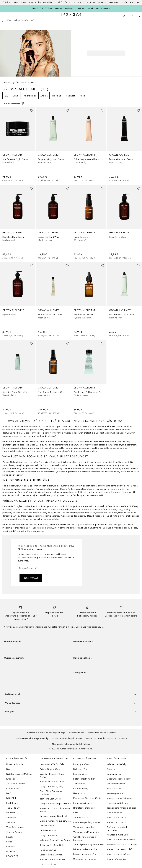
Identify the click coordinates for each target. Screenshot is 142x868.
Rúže (76, 813)
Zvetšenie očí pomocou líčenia (122, 844)
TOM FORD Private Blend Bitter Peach (55, 810)
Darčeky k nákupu (130, 3)
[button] (71, 694)
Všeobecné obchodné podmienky (31, 738)
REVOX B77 (12, 856)
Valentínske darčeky (117, 764)
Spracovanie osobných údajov (67, 738)
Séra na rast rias (81, 818)
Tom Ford (11, 822)
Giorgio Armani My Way (52, 786)
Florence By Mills (15, 764)
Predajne (114, 3)
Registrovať (31, 578)
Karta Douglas (98, 3)
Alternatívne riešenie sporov (101, 733)
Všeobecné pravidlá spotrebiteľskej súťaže (106, 738)
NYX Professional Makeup (19, 774)
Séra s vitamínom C (83, 803)
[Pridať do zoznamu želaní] (32, 110)
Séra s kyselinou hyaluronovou (89, 844)
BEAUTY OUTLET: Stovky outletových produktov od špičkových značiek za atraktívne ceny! (71, 8)
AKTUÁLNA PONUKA (79, 3)
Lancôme (11, 847)
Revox (9, 842)
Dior (8, 769)
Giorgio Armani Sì (49, 835)
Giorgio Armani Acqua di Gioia (55, 804)
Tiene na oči (79, 784)
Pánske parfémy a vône (85, 854)
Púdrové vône (80, 774)
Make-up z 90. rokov (117, 818)
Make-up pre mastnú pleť (119, 849)
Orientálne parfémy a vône (87, 822)
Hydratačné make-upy (84, 808)
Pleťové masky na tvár (84, 779)
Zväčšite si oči (114, 789)
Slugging (111, 769)
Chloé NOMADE (48, 831)
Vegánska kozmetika (84, 827)
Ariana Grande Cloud (51, 769)
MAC (9, 793)
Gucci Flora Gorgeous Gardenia (51, 793)
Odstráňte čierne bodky (119, 779)
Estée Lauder (13, 789)
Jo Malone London (16, 784)
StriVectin (11, 813)
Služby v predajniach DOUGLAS (117, 829)
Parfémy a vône (81, 764)
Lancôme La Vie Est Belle (52, 764)
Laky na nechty (81, 789)
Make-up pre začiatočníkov (120, 798)
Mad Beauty (12, 803)
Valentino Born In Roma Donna (55, 840)
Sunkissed (11, 818)
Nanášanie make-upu (117, 835)
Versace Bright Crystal (51, 855)
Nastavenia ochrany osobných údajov (71, 744)
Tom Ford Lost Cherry (51, 799)
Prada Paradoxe (48, 864)
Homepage (10, 82)
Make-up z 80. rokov (117, 822)
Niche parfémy (81, 769)
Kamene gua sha (115, 793)
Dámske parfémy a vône (85, 849)
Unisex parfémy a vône (85, 859)
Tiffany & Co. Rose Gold (52, 845)
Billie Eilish (11, 798)
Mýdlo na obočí (115, 813)
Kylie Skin (11, 779)
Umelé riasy (79, 793)
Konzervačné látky (116, 784)
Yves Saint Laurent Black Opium (52, 776)
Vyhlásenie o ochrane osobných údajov (46, 733)
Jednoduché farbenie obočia (121, 808)
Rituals (10, 837)
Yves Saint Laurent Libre (52, 782)
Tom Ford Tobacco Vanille (53, 860)
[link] (18, 144)
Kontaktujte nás (77, 733)
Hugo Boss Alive (48, 850)
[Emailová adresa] (46, 568)
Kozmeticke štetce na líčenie (87, 798)
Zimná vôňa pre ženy (117, 859)
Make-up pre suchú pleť (119, 854)
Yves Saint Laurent (16, 827)
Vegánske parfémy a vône (86, 832)
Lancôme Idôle (47, 826)
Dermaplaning (114, 774)
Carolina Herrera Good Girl (53, 816)
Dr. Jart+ (11, 851)
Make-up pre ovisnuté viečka (121, 840)
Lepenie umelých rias (117, 803)
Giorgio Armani (14, 832)
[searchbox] (71, 21)
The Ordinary (13, 808)
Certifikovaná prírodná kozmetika (85, 839)
